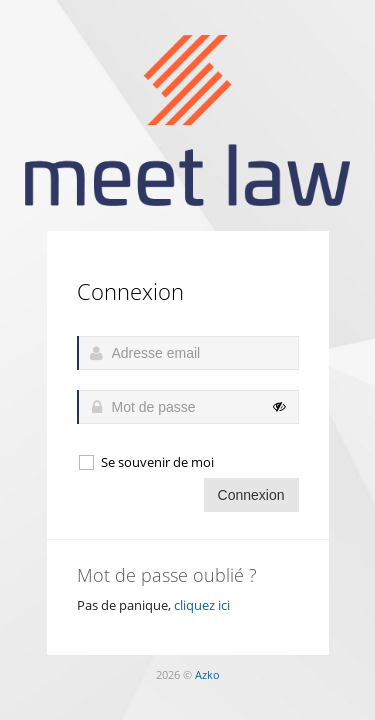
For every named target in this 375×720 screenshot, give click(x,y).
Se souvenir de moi (145, 462)
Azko (207, 674)
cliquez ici (202, 605)
